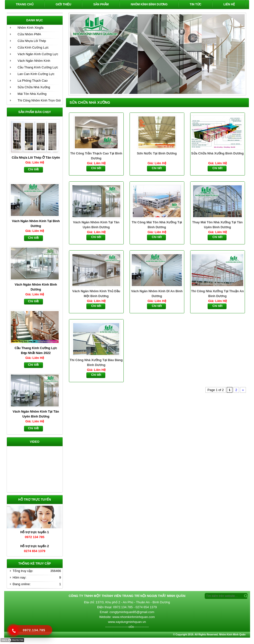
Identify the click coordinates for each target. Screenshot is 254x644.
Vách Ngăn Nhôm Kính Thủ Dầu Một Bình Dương (96, 294)
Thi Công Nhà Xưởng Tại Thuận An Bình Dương (218, 294)
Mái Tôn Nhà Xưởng (32, 94)
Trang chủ (25, 4)
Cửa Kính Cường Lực (33, 47)
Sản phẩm (101, 4)
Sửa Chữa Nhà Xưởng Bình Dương (217, 153)
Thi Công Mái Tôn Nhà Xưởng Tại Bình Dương (157, 225)
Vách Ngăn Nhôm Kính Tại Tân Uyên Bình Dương (96, 225)
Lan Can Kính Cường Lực (36, 74)
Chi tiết (96, 168)
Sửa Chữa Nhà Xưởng (34, 87)
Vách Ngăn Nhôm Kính (34, 61)
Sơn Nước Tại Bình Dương (157, 153)
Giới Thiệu (63, 4)
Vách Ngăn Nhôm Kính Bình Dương (36, 287)
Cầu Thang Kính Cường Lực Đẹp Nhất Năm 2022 (36, 350)
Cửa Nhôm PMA (29, 34)
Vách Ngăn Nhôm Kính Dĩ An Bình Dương (157, 294)
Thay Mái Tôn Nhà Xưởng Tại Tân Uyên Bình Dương (217, 225)
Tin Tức (196, 4)
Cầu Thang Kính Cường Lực (38, 67)
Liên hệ (229, 4)
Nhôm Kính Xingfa (31, 28)
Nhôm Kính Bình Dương (149, 4)
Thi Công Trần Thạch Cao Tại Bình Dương (96, 156)
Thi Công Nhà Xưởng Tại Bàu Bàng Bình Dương (96, 362)
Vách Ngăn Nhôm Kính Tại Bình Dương (36, 223)
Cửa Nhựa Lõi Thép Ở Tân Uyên (36, 158)
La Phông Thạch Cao (33, 81)
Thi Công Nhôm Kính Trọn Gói (39, 100)
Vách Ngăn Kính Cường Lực (38, 54)
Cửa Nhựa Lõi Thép (32, 41)
